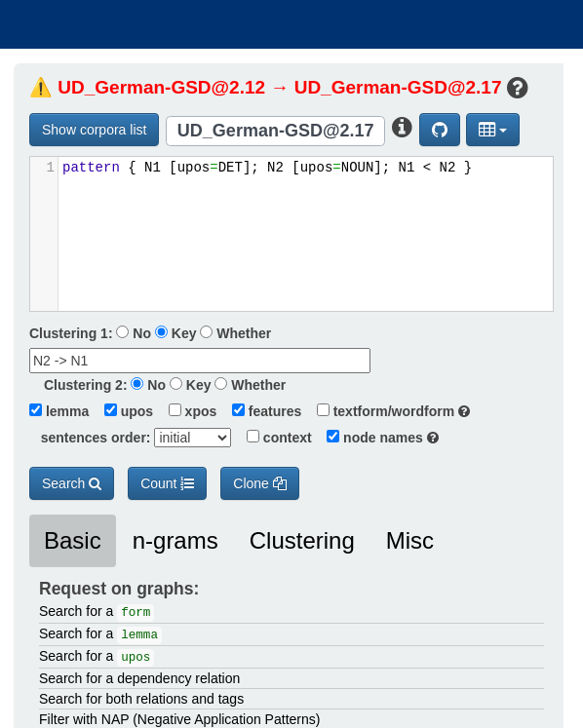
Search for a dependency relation (139, 678)
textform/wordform (388, 411)
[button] (493, 130)
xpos (187, 411)
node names (377, 438)
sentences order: (90, 438)
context (273, 438)
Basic (73, 540)
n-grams (175, 540)
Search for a (97, 613)
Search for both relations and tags (141, 699)
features (261, 411)
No (134, 333)
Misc (410, 540)
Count (167, 483)
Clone (259, 483)
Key (176, 333)
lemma (59, 411)
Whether (235, 333)
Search (72, 483)
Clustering (302, 540)
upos (123, 411)
